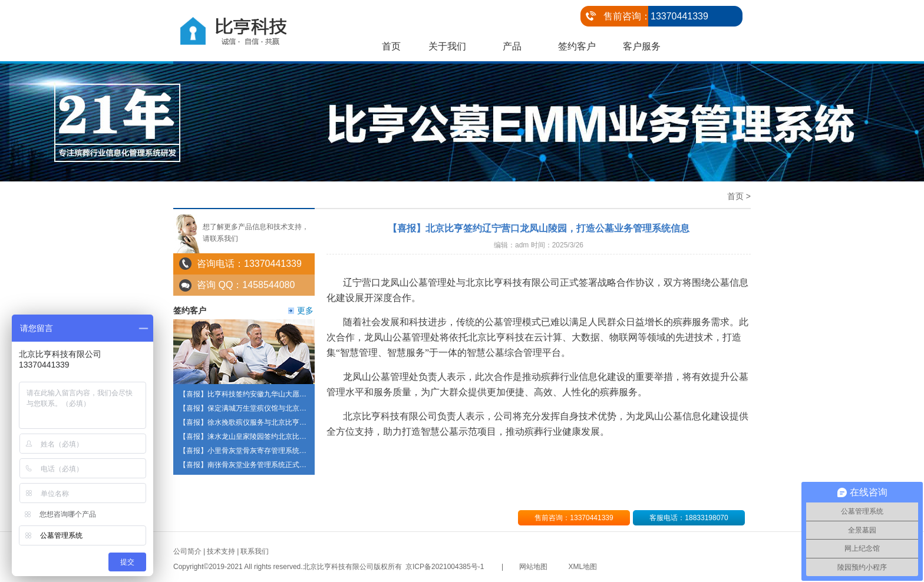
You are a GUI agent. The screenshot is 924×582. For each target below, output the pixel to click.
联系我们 (255, 551)
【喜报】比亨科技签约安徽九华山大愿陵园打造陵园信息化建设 (278, 394)
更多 (305, 310)
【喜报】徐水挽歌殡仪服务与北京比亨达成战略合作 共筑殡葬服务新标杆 (293, 422)
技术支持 (221, 551)
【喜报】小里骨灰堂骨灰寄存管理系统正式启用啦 (257, 451)
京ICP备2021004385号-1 (445, 567)
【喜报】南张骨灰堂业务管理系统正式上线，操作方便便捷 (271, 465)
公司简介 (187, 551)
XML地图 (583, 567)
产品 (512, 46)
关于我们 (447, 46)
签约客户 (577, 46)
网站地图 (533, 567)
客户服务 (642, 46)
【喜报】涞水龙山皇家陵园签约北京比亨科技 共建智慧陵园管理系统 (286, 436)
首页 (391, 46)
